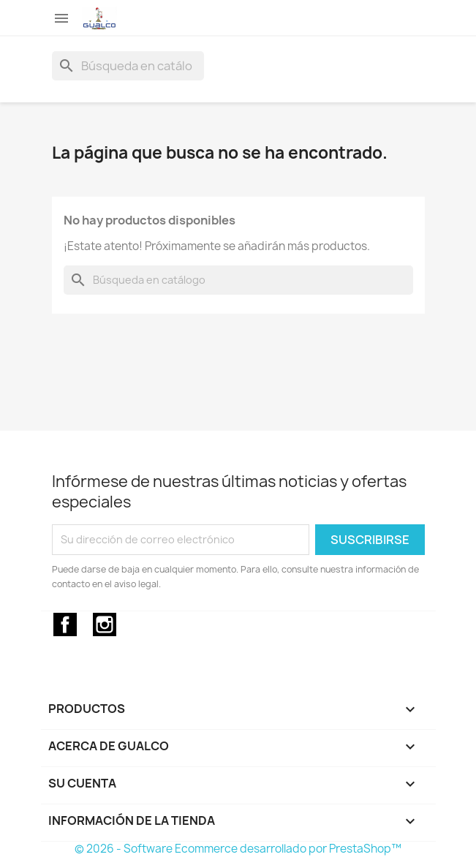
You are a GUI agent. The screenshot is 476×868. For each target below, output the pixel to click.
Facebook (65, 624)
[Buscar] (128, 66)
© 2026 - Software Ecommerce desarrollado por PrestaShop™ (238, 849)
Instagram (105, 624)
